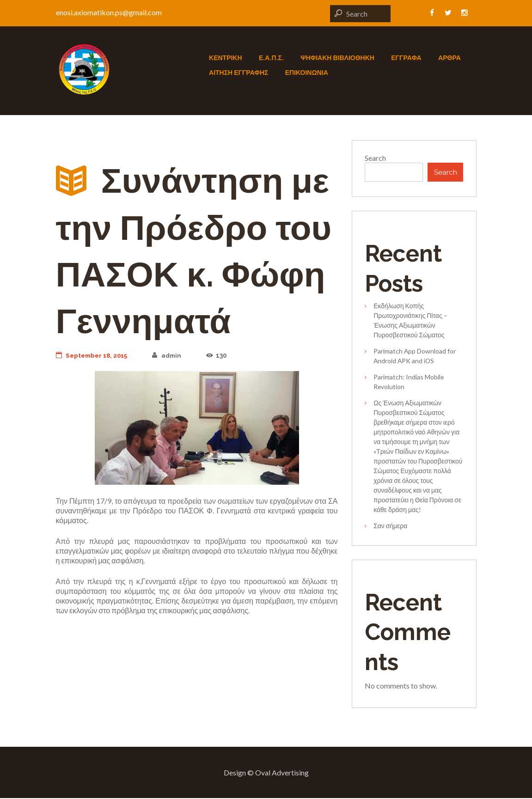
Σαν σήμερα (390, 527)
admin (172, 355)
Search (375, 158)
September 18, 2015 (94, 355)
